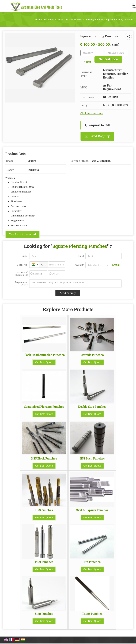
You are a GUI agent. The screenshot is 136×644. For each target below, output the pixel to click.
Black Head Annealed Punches (44, 355)
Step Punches (44, 614)
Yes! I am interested (22, 235)
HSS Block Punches (44, 459)
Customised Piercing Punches (44, 407)
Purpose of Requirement (21, 274)
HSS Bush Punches (92, 459)
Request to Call (97, 125)
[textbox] (116, 53)
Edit (87, 62)
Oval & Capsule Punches (92, 510)
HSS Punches (44, 510)
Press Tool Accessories (69, 20)
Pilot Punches (44, 562)
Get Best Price (108, 59)
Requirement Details (21, 284)
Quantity (80, 265)
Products (49, 20)
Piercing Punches (94, 20)
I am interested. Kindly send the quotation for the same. (75, 284)
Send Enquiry (97, 136)
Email (81, 256)
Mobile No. (22, 265)
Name (25, 256)
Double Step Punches (92, 407)
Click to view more (92, 113)
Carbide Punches (92, 355)
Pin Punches (92, 562)
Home (38, 20)
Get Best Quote (44, 362)
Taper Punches (92, 614)
